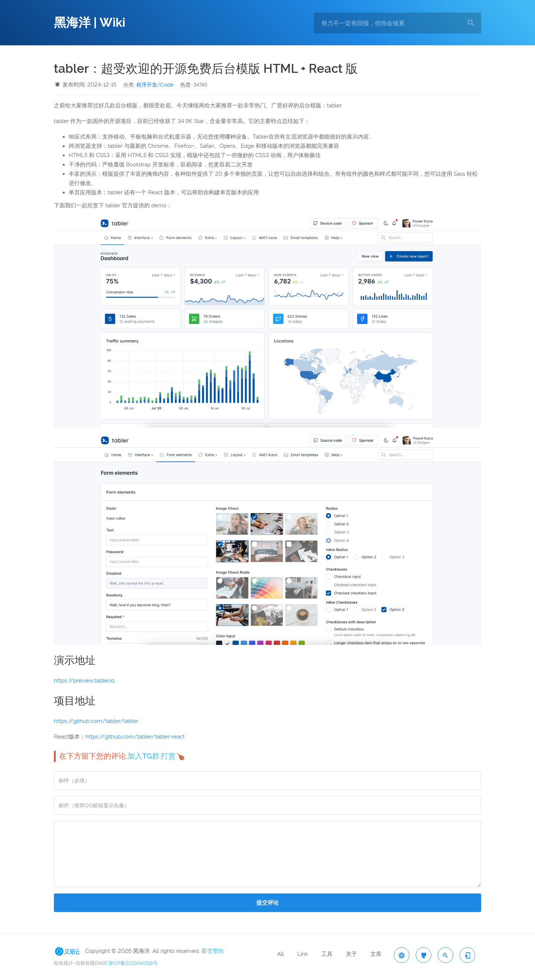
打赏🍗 (173, 756)
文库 (376, 954)
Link (303, 954)
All (281, 954)
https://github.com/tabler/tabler (96, 721)
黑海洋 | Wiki (90, 23)
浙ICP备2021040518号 (133, 963)
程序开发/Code (155, 85)
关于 (351, 954)
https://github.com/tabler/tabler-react (135, 737)
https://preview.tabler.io (84, 681)
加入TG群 (143, 756)
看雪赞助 (213, 951)
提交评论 (267, 903)
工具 (327, 954)
